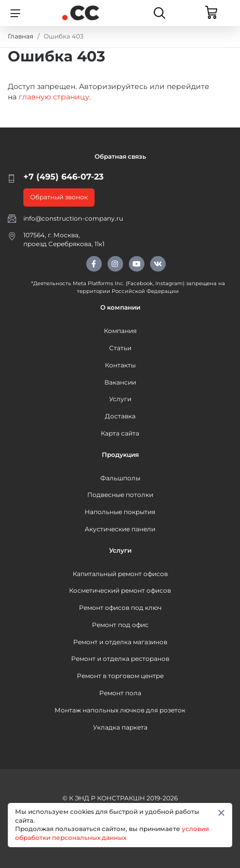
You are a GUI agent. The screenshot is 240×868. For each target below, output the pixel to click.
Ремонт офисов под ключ (120, 608)
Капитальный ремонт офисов (120, 574)
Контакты (120, 365)
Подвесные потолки (120, 495)
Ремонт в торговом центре (120, 676)
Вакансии (120, 382)
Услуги (120, 399)
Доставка (120, 416)
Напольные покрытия (120, 512)
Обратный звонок (59, 197)
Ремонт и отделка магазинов (120, 642)
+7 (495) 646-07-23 (63, 177)
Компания (120, 331)
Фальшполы (120, 478)
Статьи (120, 348)
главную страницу (54, 97)
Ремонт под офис (120, 625)
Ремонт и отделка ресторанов (120, 659)
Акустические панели (120, 529)
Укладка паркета (120, 727)
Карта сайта (120, 433)
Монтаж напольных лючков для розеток (120, 710)
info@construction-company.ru (73, 218)
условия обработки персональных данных (112, 833)
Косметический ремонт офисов (120, 590)
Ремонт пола (120, 693)
